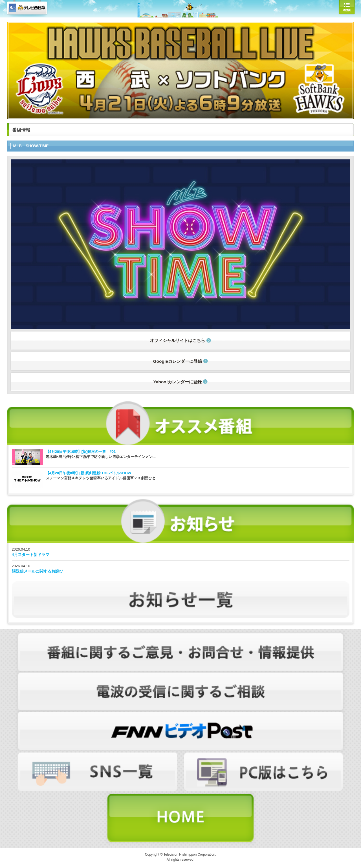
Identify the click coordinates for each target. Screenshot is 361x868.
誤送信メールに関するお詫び (38, 571)
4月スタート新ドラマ (31, 555)
